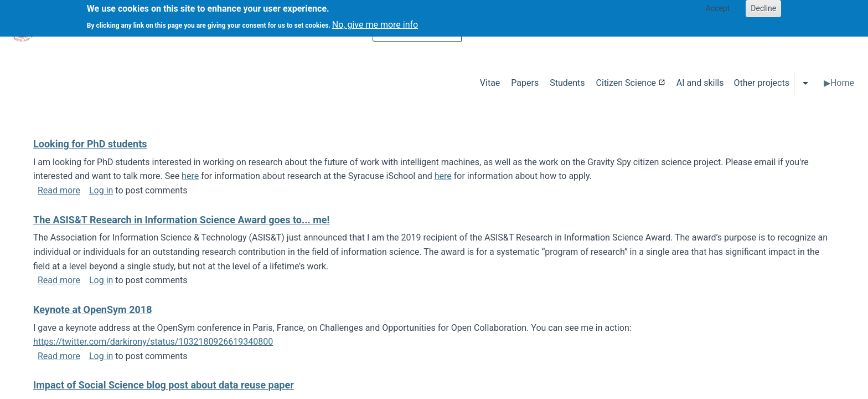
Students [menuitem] (567, 83)
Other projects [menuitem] (761, 83)
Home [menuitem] (842, 83)
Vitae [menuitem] (490, 83)
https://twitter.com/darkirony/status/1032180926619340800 (153, 342)
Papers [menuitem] (525, 83)
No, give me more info (375, 21)
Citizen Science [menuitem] (626, 83)
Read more (59, 190)
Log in (101, 190)
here (190, 176)
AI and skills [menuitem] (700, 83)
